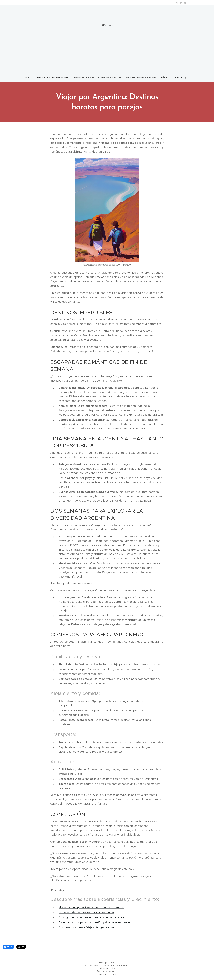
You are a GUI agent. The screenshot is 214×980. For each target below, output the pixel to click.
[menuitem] (30, 78)
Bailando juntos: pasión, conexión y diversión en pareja (94, 922)
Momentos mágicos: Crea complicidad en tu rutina (91, 907)
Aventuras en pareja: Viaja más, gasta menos (88, 927)
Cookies (113, 974)
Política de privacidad (107, 968)
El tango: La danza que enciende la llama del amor (91, 917)
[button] (179, 78)
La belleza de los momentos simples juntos (86, 912)
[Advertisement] (107, 49)
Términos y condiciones (108, 971)
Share (8, 947)
